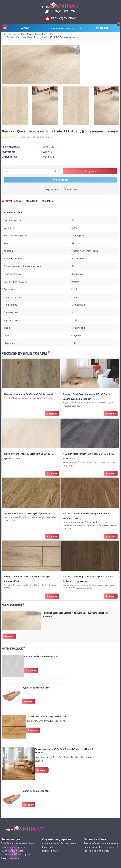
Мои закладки (90, 847)
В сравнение (50, 189)
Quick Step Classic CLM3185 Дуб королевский (28, 514)
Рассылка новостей (109, 847)
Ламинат (13, 34)
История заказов (110, 843)
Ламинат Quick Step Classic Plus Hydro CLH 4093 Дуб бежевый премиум (42, 37)
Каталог (24, 28)
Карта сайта (48, 847)
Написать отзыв (42, 137)
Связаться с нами (51, 843)
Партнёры (28, 855)
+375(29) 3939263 (63, 11)
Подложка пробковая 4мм (36, 791)
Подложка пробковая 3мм (36, 688)
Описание (32, 201)
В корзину (9, 636)
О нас (32, 843)
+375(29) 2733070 (63, 18)
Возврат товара (69, 843)
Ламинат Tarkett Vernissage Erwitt (42, 656)
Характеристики (12, 201)
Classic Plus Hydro (44, 34)
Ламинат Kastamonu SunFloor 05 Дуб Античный (29, 394)
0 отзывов (25, 137)
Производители (50, 851)
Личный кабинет (92, 843)
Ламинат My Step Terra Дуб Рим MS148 (46, 716)
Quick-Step (26, 34)
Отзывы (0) (48, 201)
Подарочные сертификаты (97, 851)
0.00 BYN (108, 27)
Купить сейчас (60, 180)
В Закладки (71, 189)
